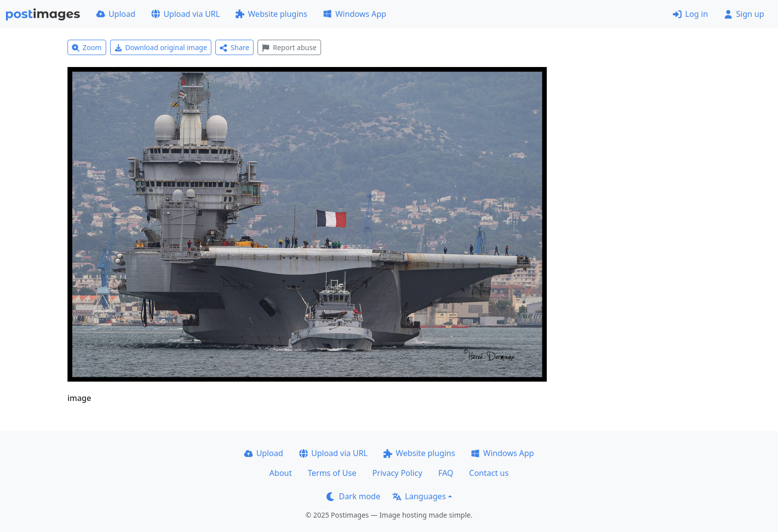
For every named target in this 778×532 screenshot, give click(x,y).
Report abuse (289, 47)
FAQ (446, 473)
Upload (116, 14)
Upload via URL (186, 14)
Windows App (355, 14)
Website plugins (271, 14)
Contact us (489, 473)
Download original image (161, 47)
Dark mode (353, 496)
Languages (419, 496)
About (281, 473)
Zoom (87, 47)
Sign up (744, 14)
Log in (690, 14)
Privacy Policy (397, 473)
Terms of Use (332, 473)
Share (234, 47)
